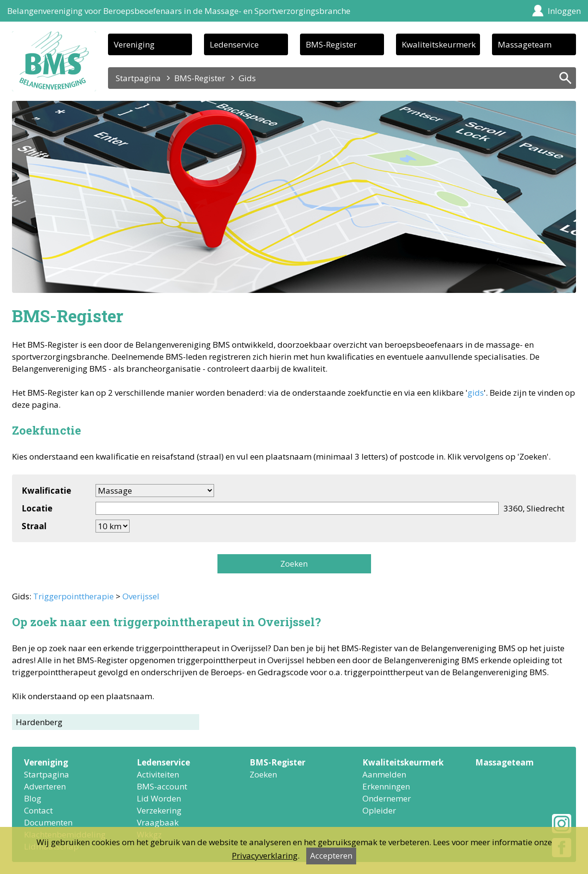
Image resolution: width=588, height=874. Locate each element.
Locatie (37, 508)
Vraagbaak (158, 822)
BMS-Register (331, 44)
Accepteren (331, 856)
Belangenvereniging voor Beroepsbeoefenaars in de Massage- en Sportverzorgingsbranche (179, 11)
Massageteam (525, 44)
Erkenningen (386, 786)
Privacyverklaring (265, 856)
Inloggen (564, 11)
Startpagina (138, 78)
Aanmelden (384, 774)
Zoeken (294, 564)
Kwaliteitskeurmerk (439, 44)
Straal (34, 526)
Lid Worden (159, 798)
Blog (33, 798)
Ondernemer (387, 798)
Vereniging (134, 44)
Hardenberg (39, 722)
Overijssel (141, 596)
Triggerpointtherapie (73, 596)
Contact (38, 810)
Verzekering (159, 810)
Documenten (48, 822)
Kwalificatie (46, 491)
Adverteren (45, 786)
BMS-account (162, 786)
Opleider (379, 810)
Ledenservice (234, 44)
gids (476, 393)
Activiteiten (158, 774)
